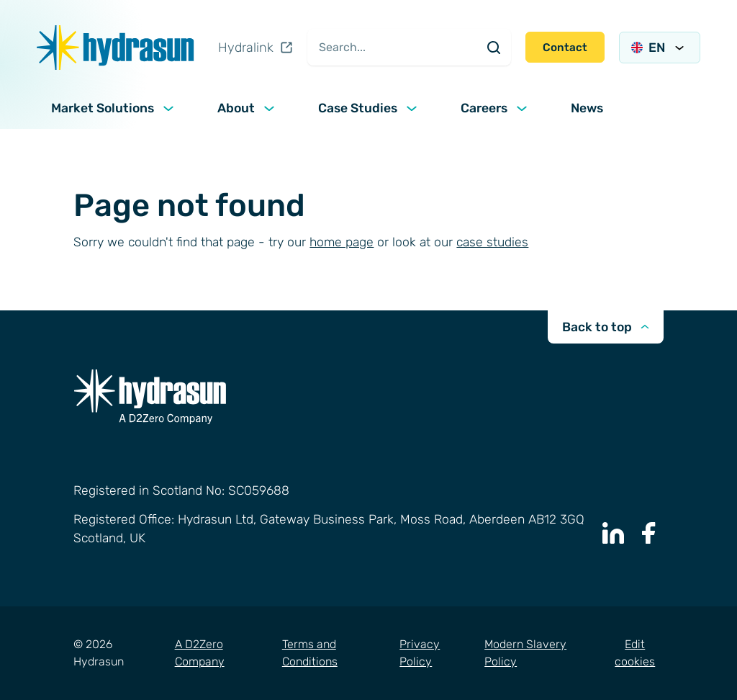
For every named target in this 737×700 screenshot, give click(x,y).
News (587, 108)
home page (342, 242)
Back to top (606, 327)
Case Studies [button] (369, 108)
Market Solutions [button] (114, 108)
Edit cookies (635, 653)
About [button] (248, 108)
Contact (565, 48)
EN (660, 48)
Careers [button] (496, 108)
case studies (492, 242)
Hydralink (256, 48)
